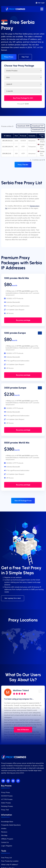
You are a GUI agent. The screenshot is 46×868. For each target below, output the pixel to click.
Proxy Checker (23, 165)
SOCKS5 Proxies (7, 796)
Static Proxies (6, 803)
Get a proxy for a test (13, 598)
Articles (4, 828)
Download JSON (23, 126)
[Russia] (34, 634)
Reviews (4, 832)
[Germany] (24, 636)
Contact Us (5, 842)
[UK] (21, 634)
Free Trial (25, 57)
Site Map (4, 835)
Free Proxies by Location (10, 861)
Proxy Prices (9, 57)
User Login (40, 3)
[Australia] (39, 649)
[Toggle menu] (42, 9)
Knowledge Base (7, 822)
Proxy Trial (5, 810)
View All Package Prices (23, 501)
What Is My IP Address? (10, 865)
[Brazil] (16, 647)
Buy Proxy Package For (23, 98)
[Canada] (8, 634)
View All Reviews (23, 730)
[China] (35, 640)
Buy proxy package (23, 320)
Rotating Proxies (7, 806)
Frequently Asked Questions (11, 825)
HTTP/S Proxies (7, 799)
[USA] (10, 639)
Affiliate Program (7, 839)
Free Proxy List (6, 858)
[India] (32, 643)
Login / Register (7, 846)
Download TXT (38, 126)
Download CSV (38, 130)
